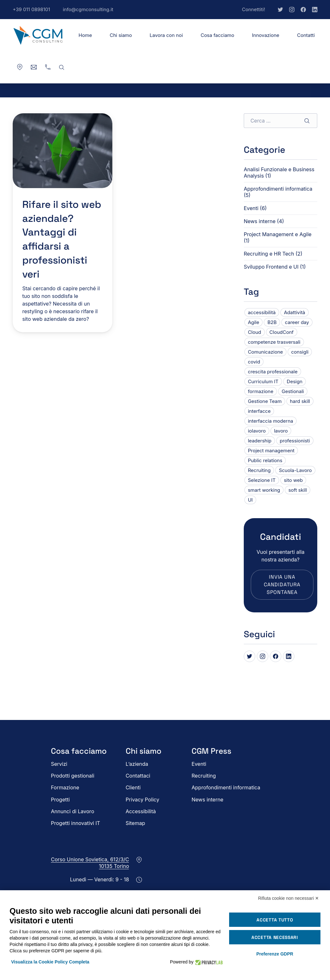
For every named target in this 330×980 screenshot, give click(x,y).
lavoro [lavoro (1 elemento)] (281, 431)
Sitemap (135, 823)
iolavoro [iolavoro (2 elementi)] (257, 431)
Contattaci (138, 776)
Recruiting (204, 776)
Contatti (306, 35)
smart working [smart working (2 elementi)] (264, 490)
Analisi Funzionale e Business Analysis (279, 173)
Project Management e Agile (278, 234)
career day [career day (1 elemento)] (297, 322)
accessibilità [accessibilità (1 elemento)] (262, 312)
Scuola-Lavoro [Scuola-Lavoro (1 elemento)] (295, 470)
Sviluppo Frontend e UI (271, 267)
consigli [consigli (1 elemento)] (300, 352)
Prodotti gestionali (73, 776)
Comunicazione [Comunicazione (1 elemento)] (265, 352)
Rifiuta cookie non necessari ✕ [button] (288, 898)
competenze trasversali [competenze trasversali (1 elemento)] (274, 342)
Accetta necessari (275, 937)
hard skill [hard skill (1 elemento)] (300, 401)
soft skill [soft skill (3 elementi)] (298, 490)
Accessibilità (141, 811)
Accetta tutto (275, 920)
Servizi (59, 764)
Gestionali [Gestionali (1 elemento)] (293, 391)
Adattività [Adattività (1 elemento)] (295, 312)
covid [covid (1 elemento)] (254, 362)
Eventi (251, 208)
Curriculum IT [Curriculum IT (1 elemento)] (263, 381)
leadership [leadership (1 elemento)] (260, 441)
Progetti (60, 800)
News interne (260, 221)
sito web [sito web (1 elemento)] (293, 480)
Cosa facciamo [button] (217, 35)
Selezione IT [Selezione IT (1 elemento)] (262, 480)
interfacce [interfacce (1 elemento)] (259, 411)
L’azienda (137, 764)
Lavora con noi (166, 35)
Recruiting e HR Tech (269, 254)
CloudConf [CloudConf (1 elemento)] (282, 332)
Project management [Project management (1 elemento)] (271, 451)
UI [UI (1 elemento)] (250, 500)
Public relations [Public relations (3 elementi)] (265, 460)
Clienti (133, 787)
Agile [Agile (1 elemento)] (254, 322)
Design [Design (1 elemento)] (295, 381)
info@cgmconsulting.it (91, 13)
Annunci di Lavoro (73, 811)
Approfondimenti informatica (278, 189)
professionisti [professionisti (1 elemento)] (295, 441)
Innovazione (266, 35)
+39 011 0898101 (35, 13)
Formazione (65, 787)
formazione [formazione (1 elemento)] (261, 391)
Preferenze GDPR (275, 954)
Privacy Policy (143, 800)
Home (85, 35)
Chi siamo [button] (121, 35)
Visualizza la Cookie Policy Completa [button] (50, 962)
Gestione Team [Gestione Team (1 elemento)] (265, 401)
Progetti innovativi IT (76, 823)
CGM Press (211, 751)
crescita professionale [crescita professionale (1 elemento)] (273, 372)
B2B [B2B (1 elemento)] (272, 322)
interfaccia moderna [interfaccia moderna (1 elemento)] (270, 421)
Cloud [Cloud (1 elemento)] (255, 332)
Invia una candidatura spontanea (282, 585)
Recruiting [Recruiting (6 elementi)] (259, 470)
